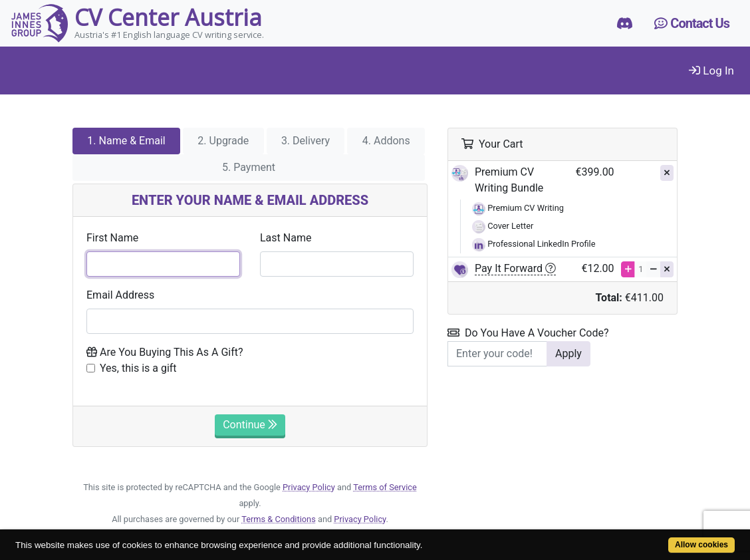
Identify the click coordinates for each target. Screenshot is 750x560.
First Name (112, 238)
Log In (711, 70)
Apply (568, 353)
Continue (250, 425)
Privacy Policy (309, 487)
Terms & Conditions (279, 519)
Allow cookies (701, 545)
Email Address (120, 295)
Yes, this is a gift (138, 368)
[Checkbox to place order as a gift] (91, 368)
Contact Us (692, 23)
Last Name (286, 238)
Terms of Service (385, 487)
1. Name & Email (126, 141)
